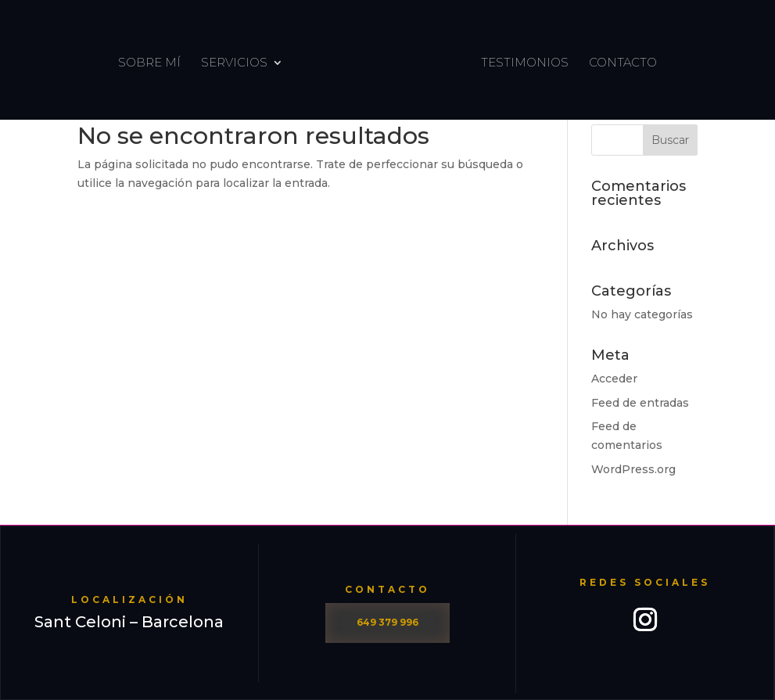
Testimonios (523, 63)
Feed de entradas (640, 403)
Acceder (614, 379)
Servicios (236, 63)
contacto (621, 63)
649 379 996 (387, 622)
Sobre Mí (151, 63)
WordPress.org (633, 469)
